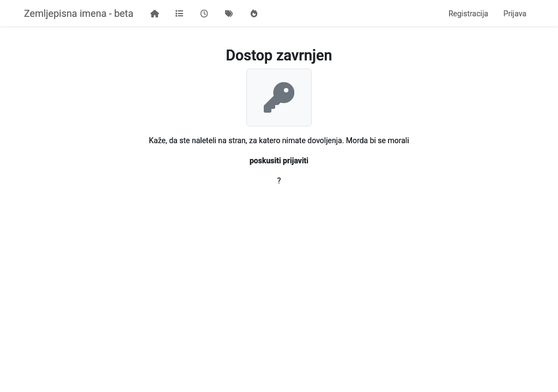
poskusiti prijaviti (279, 161)
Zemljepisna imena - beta (79, 13)
